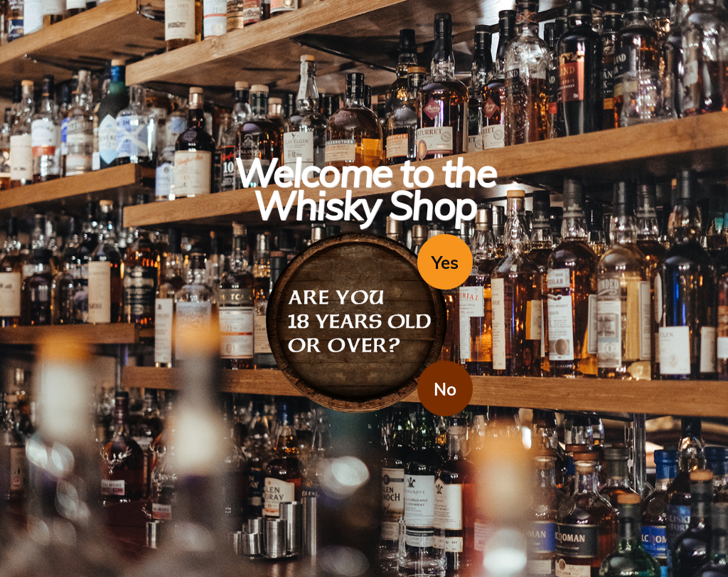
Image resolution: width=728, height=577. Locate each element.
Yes (445, 263)
